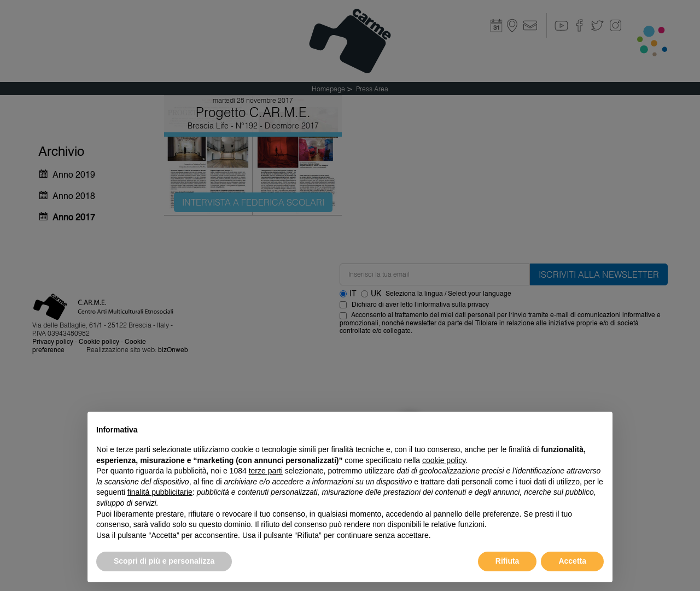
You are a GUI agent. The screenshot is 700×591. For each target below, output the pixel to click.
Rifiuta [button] (507, 561)
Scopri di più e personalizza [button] (164, 561)
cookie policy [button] (444, 460)
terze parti (266, 471)
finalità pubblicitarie (160, 492)
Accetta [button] (572, 561)
